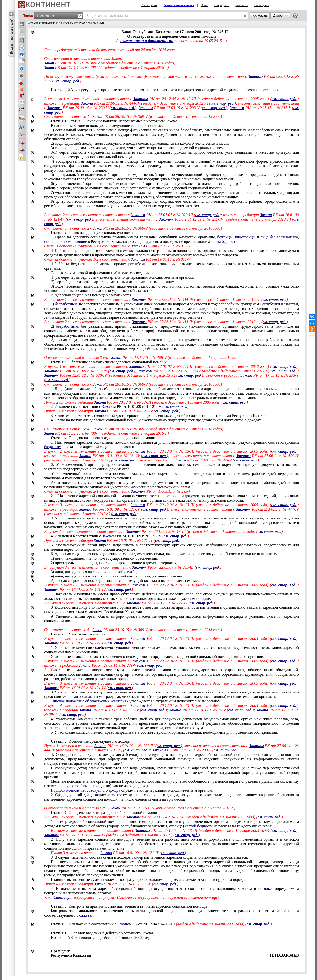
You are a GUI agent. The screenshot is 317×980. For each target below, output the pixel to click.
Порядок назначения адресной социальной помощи (103, 438)
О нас (204, 5)
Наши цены (261, 5)
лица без (268, 237)
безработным (66, 304)
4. (120, 536)
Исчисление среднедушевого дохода (90, 741)
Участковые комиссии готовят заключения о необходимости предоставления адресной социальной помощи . (158, 656)
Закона (87, 103)
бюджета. (84, 915)
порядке (265, 888)
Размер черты (70, 250)
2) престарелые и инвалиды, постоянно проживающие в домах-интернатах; (114, 563)
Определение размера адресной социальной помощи (104, 813)
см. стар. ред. (68, 81)
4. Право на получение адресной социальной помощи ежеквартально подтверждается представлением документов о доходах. (156, 420)
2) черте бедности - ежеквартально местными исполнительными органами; (114, 282)
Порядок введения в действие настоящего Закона (102, 933)
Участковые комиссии (78, 634)
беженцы (225, 237)
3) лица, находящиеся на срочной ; (94, 572)
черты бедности (224, 242)
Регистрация (149, 5)
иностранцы (245, 237)
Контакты (241, 5)
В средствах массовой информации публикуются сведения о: (102, 273)
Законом (255, 76)
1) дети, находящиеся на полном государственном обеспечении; (105, 558)
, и (172, 239)
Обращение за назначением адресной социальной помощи (109, 362)
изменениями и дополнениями (147, 41)
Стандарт (63, 897)
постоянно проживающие (66, 242)
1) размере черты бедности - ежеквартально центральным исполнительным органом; (122, 277)
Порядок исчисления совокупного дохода (86, 790)
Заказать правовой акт (179, 5)
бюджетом (53, 447)
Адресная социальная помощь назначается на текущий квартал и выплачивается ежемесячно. (130, 581)
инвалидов (202, 308)
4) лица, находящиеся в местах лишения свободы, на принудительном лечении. (118, 576)
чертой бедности (199, 826)
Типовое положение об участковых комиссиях (90, 701)
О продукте (222, 5)
